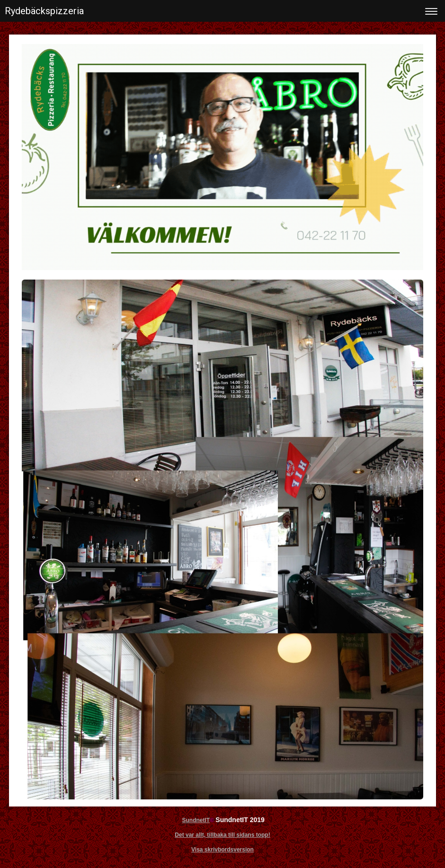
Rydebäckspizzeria (44, 11)
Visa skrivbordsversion (222, 850)
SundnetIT (196, 820)
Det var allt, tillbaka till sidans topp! (222, 835)
